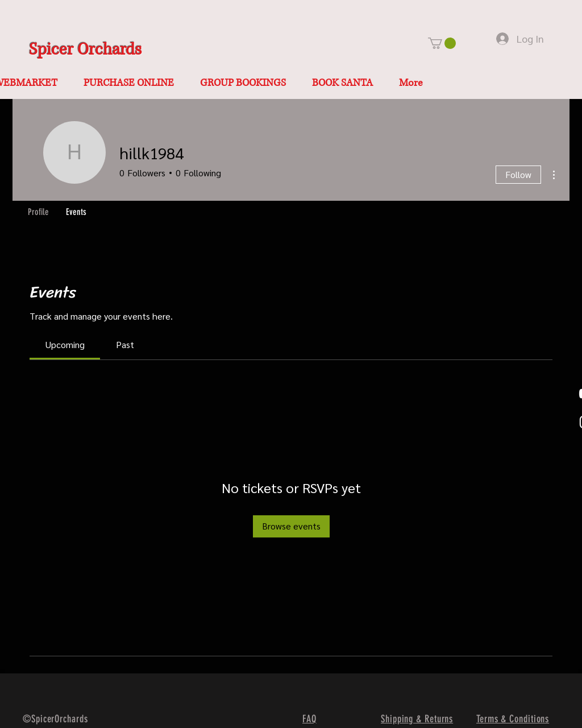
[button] (442, 43)
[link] (65, 344)
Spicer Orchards (85, 50)
